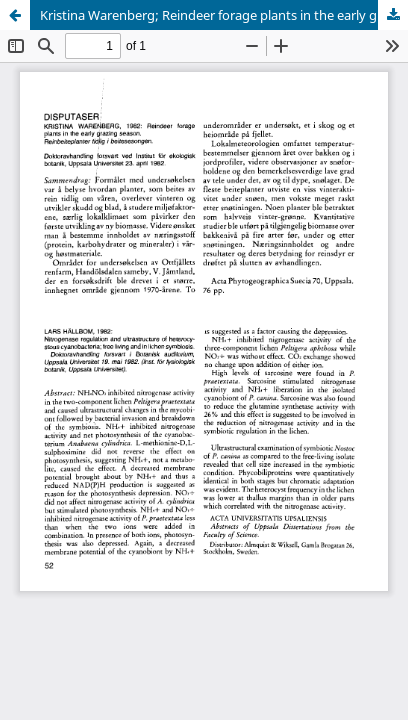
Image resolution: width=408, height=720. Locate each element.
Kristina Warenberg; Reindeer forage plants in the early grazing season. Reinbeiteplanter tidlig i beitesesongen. (224, 15)
